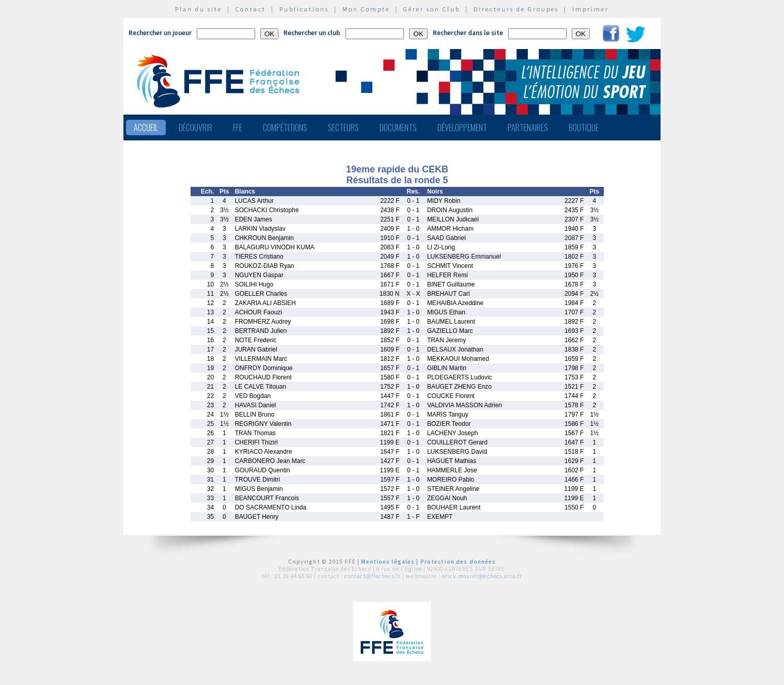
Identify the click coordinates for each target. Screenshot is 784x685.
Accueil (146, 128)
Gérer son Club (432, 9)
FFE (238, 128)
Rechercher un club (312, 33)
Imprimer (591, 9)
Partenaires (528, 128)
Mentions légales (388, 562)
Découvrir (195, 128)
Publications (304, 9)
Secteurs (343, 128)
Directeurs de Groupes (516, 9)
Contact (251, 9)
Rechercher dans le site (468, 33)
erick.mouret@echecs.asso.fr (482, 576)
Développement (462, 128)
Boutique (584, 128)
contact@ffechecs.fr (373, 576)
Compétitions (285, 128)
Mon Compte (366, 9)
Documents (398, 128)
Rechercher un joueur (160, 33)
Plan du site (199, 9)
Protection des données (458, 562)
